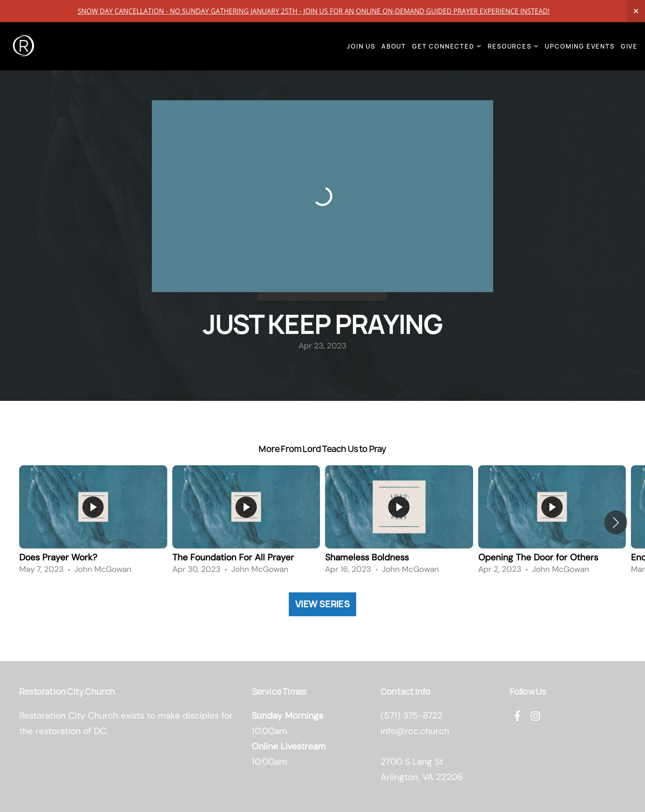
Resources (513, 46)
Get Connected (447, 46)
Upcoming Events (580, 46)
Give (629, 46)
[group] (93, 522)
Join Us (361, 46)
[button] (616, 522)
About (394, 46)
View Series (322, 604)
